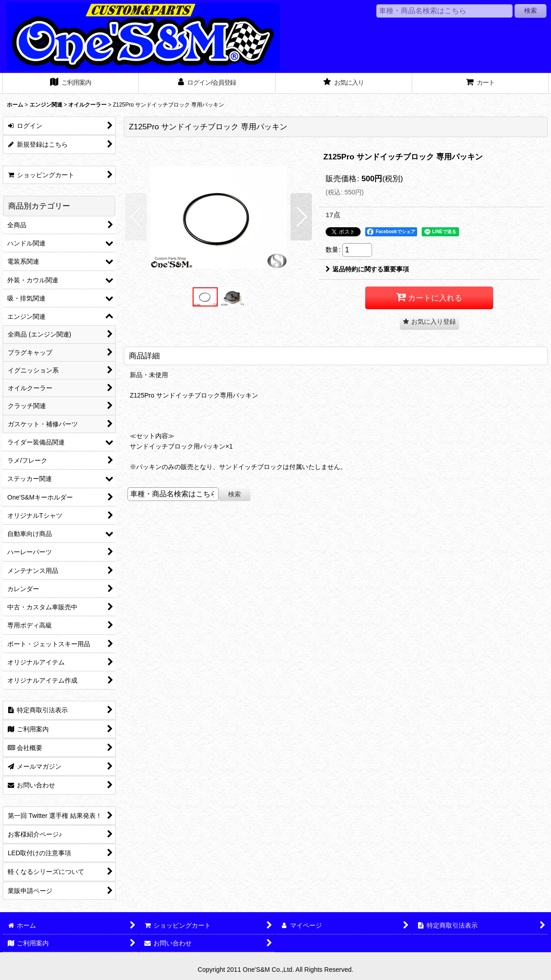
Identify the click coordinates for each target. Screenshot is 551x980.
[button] (136, 217)
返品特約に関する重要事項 (367, 269)
